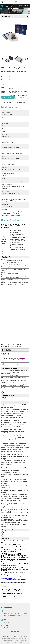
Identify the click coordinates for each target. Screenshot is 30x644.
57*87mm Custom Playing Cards (12, 593)
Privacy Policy (7, 636)
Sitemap (14, 636)
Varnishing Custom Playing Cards (13, 590)
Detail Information (8, 103)
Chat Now (22, 97)
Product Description (22, 103)
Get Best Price (8, 97)
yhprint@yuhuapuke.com (10, 628)
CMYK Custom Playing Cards (11, 597)
